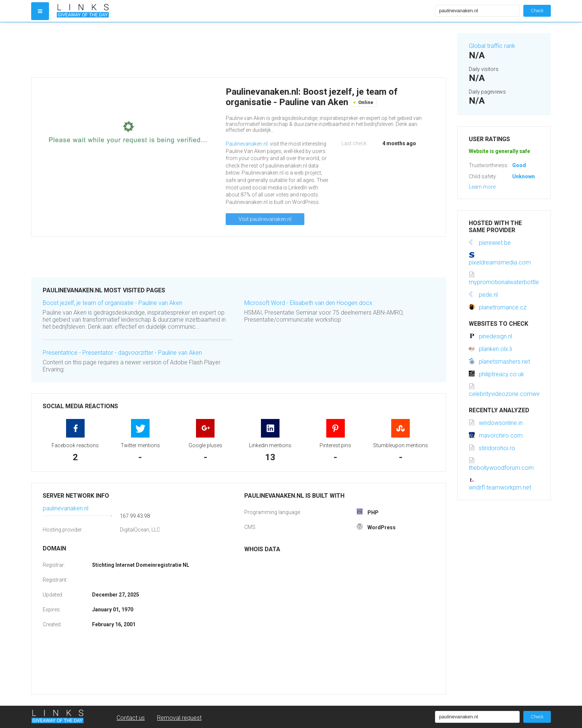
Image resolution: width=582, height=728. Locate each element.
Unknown (524, 176)
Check (537, 11)
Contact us (131, 718)
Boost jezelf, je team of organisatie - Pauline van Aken (112, 303)
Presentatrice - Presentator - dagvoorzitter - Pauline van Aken (122, 353)
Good (519, 165)
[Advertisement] (239, 50)
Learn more (482, 187)
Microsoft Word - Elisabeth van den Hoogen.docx (308, 303)
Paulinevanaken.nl (247, 144)
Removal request (179, 718)
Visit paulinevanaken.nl (265, 219)
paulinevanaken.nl (66, 508)
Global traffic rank (492, 46)
